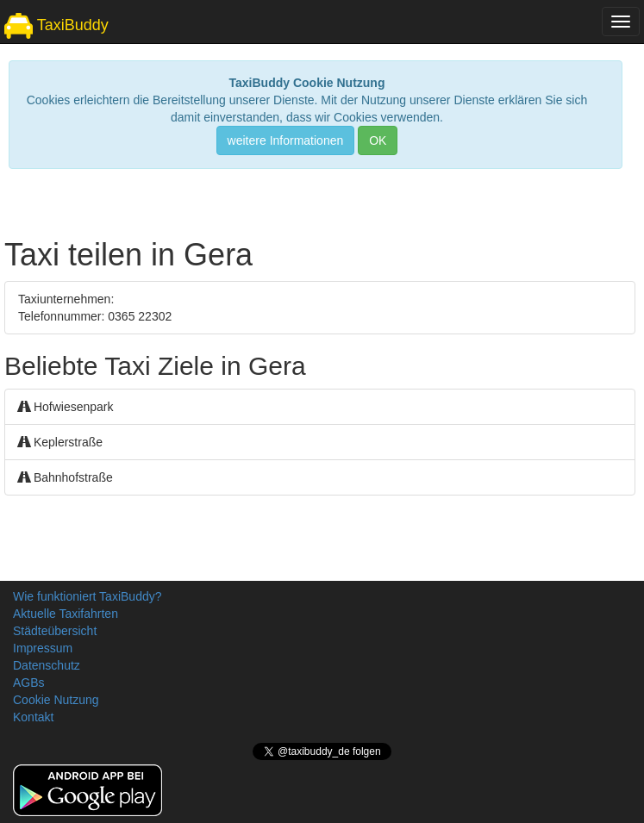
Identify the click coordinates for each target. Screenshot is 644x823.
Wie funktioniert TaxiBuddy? (88, 596)
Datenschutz (47, 665)
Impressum (43, 648)
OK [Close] (378, 140)
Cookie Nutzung (56, 700)
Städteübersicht (55, 631)
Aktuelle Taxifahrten (66, 614)
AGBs (29, 683)
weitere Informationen (286, 140)
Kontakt (33, 717)
